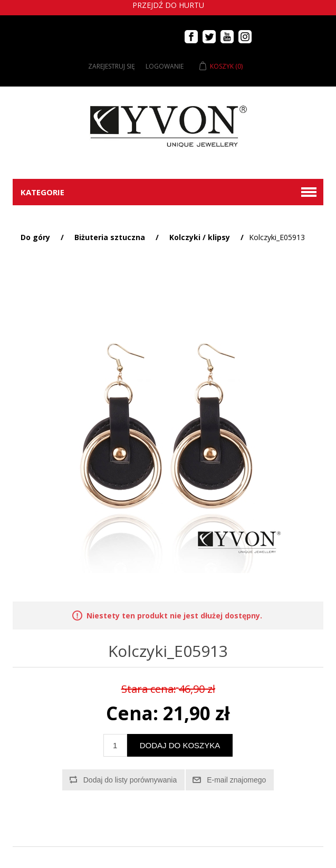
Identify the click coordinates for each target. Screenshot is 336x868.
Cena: (132, 714)
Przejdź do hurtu (168, 5)
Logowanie (165, 66)
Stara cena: (149, 689)
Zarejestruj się (112, 66)
